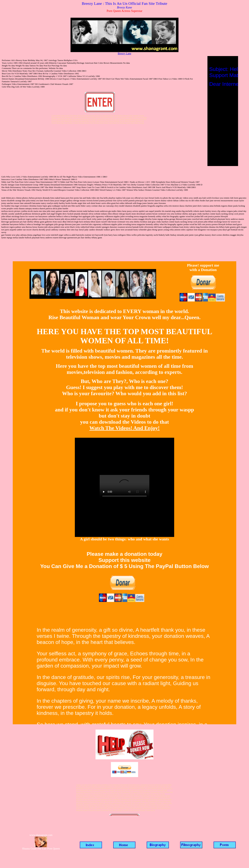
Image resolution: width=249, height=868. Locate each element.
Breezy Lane (124, 53)
